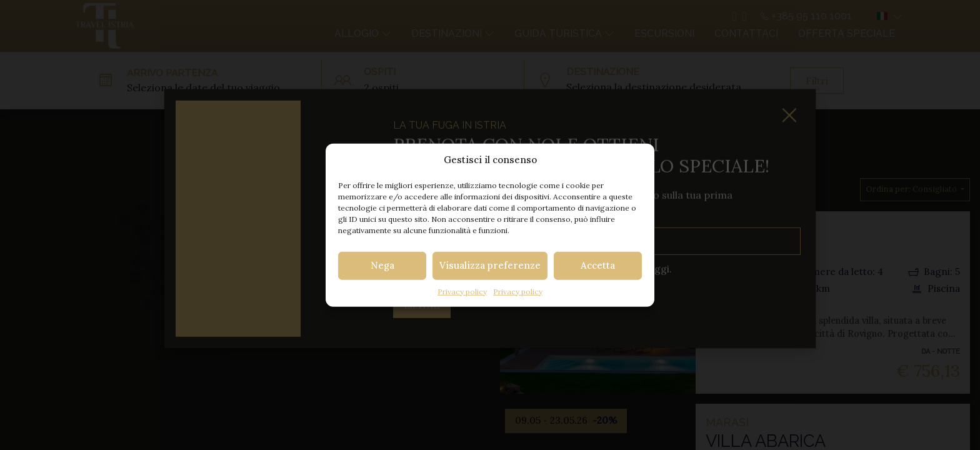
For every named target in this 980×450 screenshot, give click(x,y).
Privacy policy (462, 291)
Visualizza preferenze (490, 265)
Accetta (598, 265)
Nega (382, 265)
